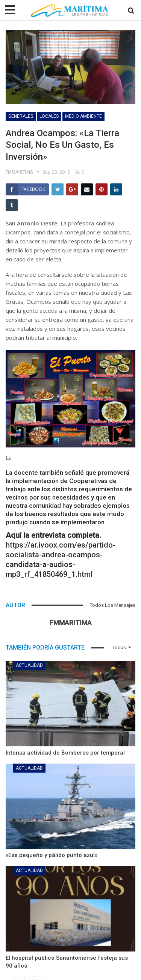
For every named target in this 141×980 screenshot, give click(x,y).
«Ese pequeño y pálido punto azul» (52, 855)
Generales (21, 116)
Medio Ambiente (83, 116)
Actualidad (29, 665)
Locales (49, 116)
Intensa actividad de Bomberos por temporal (65, 753)
